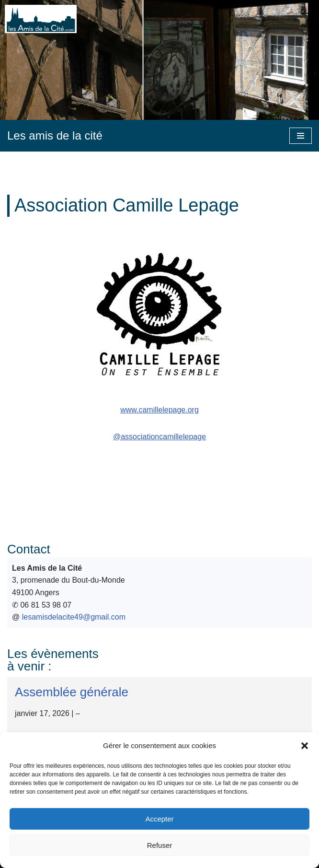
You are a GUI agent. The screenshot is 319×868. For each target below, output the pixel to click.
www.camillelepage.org (159, 410)
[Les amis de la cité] (55, 136)
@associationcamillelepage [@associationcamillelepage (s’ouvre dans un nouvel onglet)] (159, 437)
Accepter (159, 819)
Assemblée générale (72, 692)
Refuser (160, 845)
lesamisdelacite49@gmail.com (74, 617)
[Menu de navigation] (301, 136)
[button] (305, 746)
